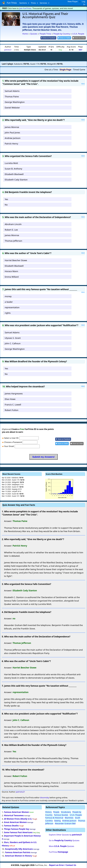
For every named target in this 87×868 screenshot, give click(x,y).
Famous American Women (16, 812)
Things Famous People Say (17, 829)
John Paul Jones (12, 132)
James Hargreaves (14, 393)
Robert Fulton (12, 410)
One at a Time (51, 69)
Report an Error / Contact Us (63, 865)
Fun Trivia (9, 3)
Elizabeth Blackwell (14, 174)
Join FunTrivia (25, 8)
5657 (80, 50)
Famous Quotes (61, 815)
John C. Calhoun (13, 343)
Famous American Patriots (18, 852)
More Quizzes (62, 846)
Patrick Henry (11, 143)
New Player (73, 1)
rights (8, 313)
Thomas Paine (12, 96)
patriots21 (8, 50)
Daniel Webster (12, 107)
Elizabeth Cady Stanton (16, 179)
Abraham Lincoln (13, 224)
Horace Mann (11, 271)
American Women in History (18, 856)
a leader (9, 302)
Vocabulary (66, 812)
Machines (69, 818)
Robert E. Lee (11, 230)
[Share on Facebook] (50, 38)
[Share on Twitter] (65, 38)
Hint (83, 83)
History (48, 812)
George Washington (15, 102)
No (6, 204)
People (56, 812)
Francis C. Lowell (13, 404)
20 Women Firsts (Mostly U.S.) (18, 819)
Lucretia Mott (11, 163)
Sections (23, 3)
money (8, 296)
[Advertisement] (43, 56)
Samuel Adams (12, 91)
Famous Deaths (11, 825)
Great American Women (15, 822)
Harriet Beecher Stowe (16, 260)
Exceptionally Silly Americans (19, 849)
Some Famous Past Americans (18, 832)
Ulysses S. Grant (13, 338)
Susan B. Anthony (13, 168)
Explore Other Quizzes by (65, 835)
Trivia (34, 3)
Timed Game (79, 69)
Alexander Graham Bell (65, 823)
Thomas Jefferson (13, 241)
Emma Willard (12, 277)
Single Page (65, 69)
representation (12, 307)
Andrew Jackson (13, 138)
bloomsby (45, 797)
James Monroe (12, 127)
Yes (6, 199)
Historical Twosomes (14, 815)
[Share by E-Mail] (79, 38)
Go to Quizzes (64, 840)
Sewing (57, 820)
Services (44, 3)
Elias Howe (10, 399)
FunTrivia (59, 852)
